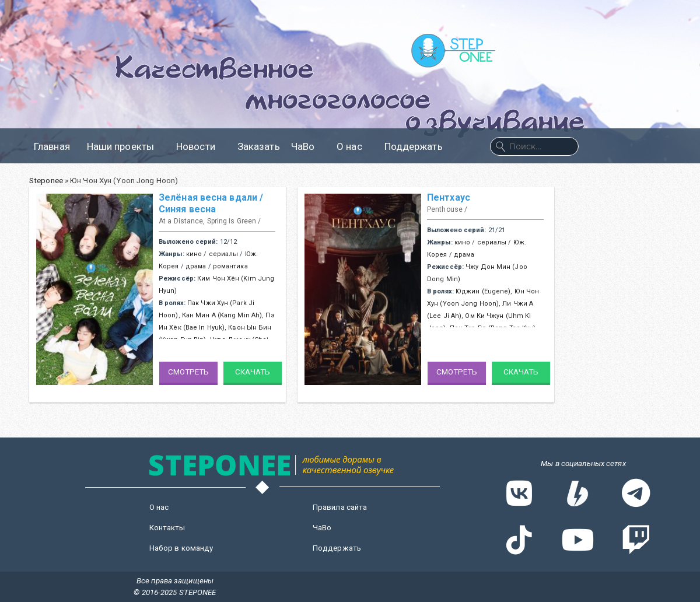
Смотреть (189, 372)
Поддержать (414, 146)
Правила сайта (340, 507)
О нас (355, 146)
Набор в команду (181, 548)
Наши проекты (126, 146)
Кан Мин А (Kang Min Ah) (222, 315)
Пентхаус (449, 197)
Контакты (167, 528)
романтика (230, 266)
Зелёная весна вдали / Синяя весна (211, 203)
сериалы (224, 254)
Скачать (253, 372)
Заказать (259, 146)
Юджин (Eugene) (483, 291)
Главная (52, 146)
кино (194, 254)
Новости (201, 146)
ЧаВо (308, 146)
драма (196, 266)
